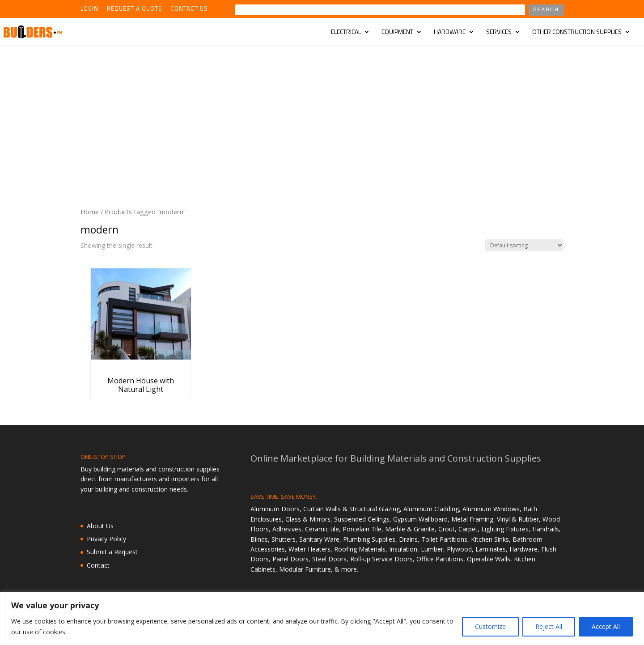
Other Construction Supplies (577, 32)
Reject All (549, 626)
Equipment (397, 32)
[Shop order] (524, 245)
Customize (490, 626)
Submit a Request (112, 552)
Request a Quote (134, 9)
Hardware (450, 32)
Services (499, 32)
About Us (100, 526)
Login (89, 9)
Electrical (346, 32)
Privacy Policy (106, 539)
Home (90, 212)
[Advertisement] (322, 113)
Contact (98, 565)
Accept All (606, 626)
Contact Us (189, 9)
